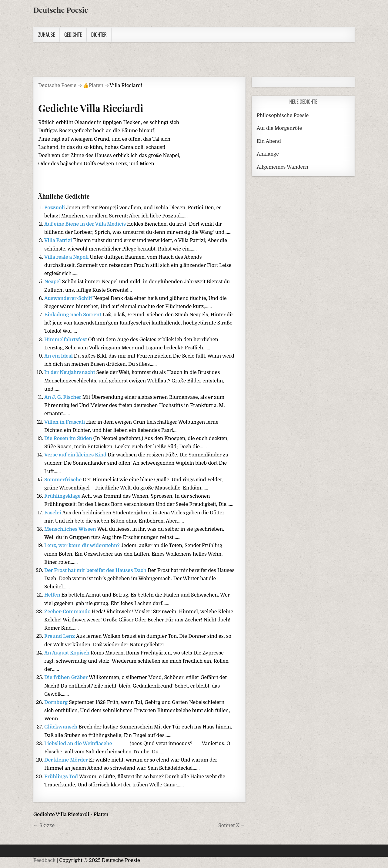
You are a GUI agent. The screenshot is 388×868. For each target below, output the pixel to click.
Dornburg (57, 702)
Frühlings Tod (62, 777)
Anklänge (268, 154)
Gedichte (73, 35)
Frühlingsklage (63, 496)
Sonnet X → (232, 826)
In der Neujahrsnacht (70, 372)
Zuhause (47, 35)
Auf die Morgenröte (279, 128)
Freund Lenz (60, 636)
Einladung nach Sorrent (73, 315)
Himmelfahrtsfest (66, 340)
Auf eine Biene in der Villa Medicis (86, 224)
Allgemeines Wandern (283, 167)
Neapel (53, 282)
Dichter (99, 35)
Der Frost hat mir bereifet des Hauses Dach (96, 570)
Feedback (44, 860)
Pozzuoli (55, 208)
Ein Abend (269, 141)
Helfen (53, 595)
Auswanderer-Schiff (69, 298)
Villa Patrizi (59, 241)
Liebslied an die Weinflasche (79, 744)
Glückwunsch (61, 727)
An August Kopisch (67, 653)
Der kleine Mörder (67, 760)
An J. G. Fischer (63, 397)
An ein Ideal (59, 356)
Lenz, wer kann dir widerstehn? (82, 546)
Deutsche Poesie (61, 10)
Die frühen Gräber (67, 678)
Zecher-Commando (68, 612)
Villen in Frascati (65, 422)
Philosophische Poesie (283, 116)
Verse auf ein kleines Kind (76, 455)
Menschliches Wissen (71, 529)
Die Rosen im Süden (69, 439)
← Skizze (44, 826)
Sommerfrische (64, 480)
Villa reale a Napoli (67, 257)
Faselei (53, 513)
